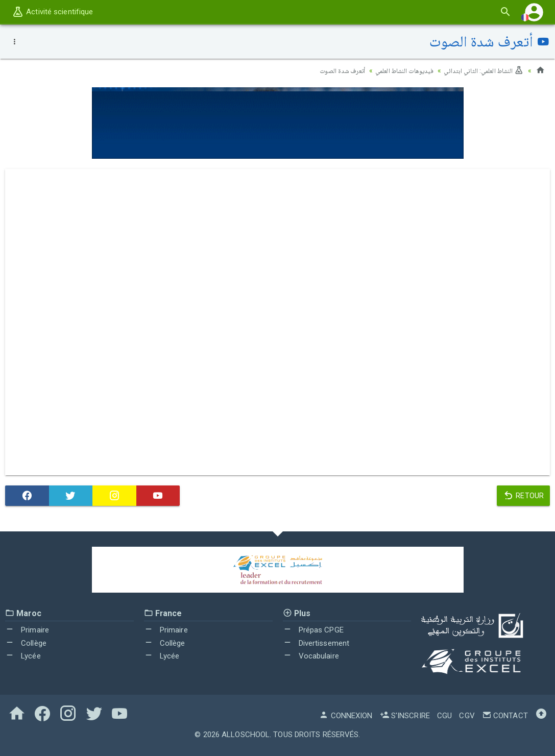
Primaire (27, 630)
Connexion (346, 716)
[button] (534, 12)
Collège (26, 643)
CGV (467, 716)
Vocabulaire (311, 656)
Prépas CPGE (313, 630)
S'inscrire (405, 716)
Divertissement (316, 643)
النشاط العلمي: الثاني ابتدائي (481, 70)
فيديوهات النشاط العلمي (397, 70)
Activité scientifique (52, 12)
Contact (505, 716)
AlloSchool (246, 735)
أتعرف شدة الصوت (331, 70)
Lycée (23, 656)
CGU (444, 716)
